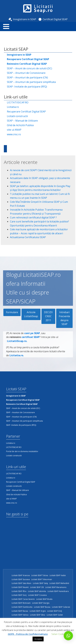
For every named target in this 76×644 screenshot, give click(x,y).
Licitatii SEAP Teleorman (42, 579)
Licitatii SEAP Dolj (55, 611)
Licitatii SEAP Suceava (21, 579)
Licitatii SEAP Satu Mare (21, 583)
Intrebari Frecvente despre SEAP (64, 318)
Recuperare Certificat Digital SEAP (26, 112)
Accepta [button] (38, 639)
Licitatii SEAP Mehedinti (59, 583)
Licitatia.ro (13, 107)
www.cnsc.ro (14, 134)
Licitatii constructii (17, 116)
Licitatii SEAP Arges (38, 611)
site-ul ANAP (14, 130)
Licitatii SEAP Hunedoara (58, 591)
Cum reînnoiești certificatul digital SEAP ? (33, 217)
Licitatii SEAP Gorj (19, 595)
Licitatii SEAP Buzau (42, 607)
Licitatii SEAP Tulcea (40, 575)
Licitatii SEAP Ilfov (19, 591)
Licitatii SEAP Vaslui (58, 575)
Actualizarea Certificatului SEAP (28, 237)
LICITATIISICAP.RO (18, 102)
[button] (68, 636)
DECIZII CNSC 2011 (48, 316)
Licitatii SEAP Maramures (56, 587)
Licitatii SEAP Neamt (20, 587)
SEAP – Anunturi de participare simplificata (31, 82)
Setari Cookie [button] (58, 634)
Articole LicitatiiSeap (31, 314)
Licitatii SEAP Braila (44, 599)
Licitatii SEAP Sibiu (38, 615)
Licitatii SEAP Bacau (20, 611)
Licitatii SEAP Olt (37, 587)
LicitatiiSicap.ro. (17, 342)
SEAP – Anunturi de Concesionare (26, 73)
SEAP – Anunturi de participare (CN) (27, 77)
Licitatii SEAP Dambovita (22, 607)
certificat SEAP (30, 338)
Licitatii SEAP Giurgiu (41, 603)
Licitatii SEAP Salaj (40, 583)
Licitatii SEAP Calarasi (61, 607)
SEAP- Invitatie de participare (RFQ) (27, 87)
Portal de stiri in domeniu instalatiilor (22, 451)
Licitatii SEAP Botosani (21, 603)
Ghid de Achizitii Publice (20, 125)
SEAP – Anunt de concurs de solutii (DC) (29, 68)
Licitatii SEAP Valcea (20, 615)
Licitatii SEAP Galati (55, 615)
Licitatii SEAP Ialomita (37, 591)
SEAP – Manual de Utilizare (22, 121)
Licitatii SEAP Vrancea (21, 575)
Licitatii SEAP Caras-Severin (23, 599)
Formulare (12, 312)
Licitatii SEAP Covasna (37, 595)
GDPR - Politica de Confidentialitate (28, 634)
